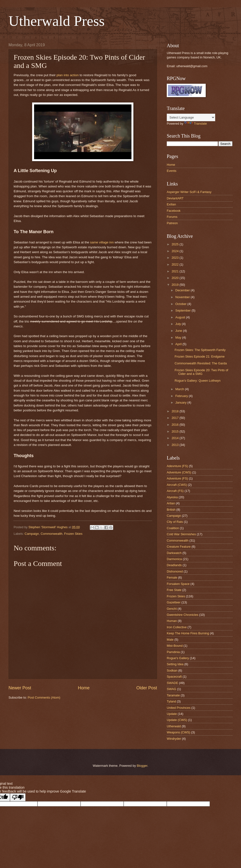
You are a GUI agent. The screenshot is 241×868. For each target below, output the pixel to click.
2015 (176, 431)
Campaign (32, 534)
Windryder (174, 739)
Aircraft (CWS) (177, 485)
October (181, 304)
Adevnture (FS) (177, 466)
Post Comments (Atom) (44, 697)
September (183, 310)
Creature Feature (179, 547)
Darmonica (174, 559)
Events (171, 171)
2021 (176, 271)
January (181, 402)
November (183, 297)
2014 (176, 438)
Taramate (173, 695)
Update (172, 714)
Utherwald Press (57, 21)
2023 (176, 258)
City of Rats (175, 522)
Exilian (171, 204)
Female (172, 577)
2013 (176, 445)
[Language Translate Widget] (191, 117)
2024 (176, 251)
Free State (174, 590)
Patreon (172, 223)
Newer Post (20, 688)
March (180, 389)
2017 (176, 418)
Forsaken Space (178, 584)
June (179, 331)
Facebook (174, 211)
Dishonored (175, 571)
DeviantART (175, 198)
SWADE (172, 683)
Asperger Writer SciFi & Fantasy (189, 192)
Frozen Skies (73, 534)
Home (84, 688)
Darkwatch (174, 553)
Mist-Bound (175, 646)
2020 (176, 278)
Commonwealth (51, 534)
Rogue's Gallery (178, 658)
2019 (176, 285)
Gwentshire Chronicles (183, 615)
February (182, 396)
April (179, 344)
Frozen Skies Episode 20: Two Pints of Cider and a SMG (201, 372)
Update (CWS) (177, 720)
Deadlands (174, 565)
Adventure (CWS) (179, 472)
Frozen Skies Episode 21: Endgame (199, 356)
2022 (176, 264)
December (183, 290)
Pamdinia (173, 652)
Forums (172, 217)
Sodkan (172, 670)
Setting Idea (175, 664)
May (179, 337)
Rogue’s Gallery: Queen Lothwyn (198, 381)
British (171, 510)
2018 (176, 411)
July (178, 324)
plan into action (68, 75)
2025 (176, 244)
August (181, 317)
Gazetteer (174, 602)
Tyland (171, 701)
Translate (196, 124)
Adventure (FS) (177, 478)
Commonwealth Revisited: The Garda (201, 363)
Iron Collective (177, 627)
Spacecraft (174, 677)
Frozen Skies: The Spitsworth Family (200, 350)
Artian (171, 503)
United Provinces (179, 708)
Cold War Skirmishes (181, 534)
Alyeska (172, 497)
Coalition (173, 528)
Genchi (172, 609)
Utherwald (174, 726)
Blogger (142, 766)
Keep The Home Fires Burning (188, 633)
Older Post (147, 688)
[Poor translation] (18, 797)
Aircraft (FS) (175, 491)
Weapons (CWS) (178, 732)
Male (170, 640)
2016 (176, 425)
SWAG (171, 689)
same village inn (102, 242)
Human (172, 621)
